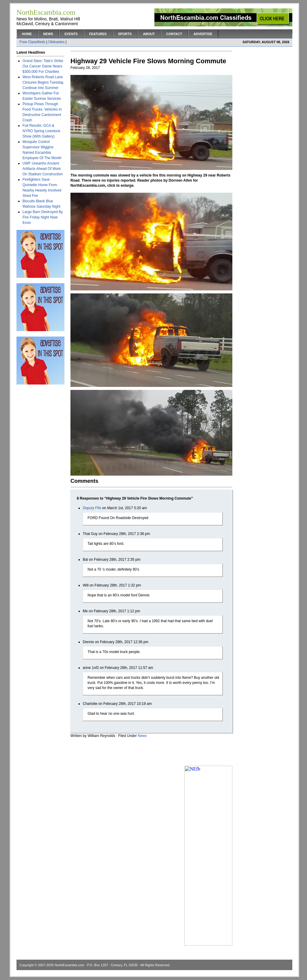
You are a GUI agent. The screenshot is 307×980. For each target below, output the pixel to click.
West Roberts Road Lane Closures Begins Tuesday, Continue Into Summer (43, 82)
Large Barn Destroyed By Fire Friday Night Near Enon (43, 217)
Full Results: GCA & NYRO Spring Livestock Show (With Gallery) (41, 131)
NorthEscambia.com (69, 965)
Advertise (203, 34)
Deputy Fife (92, 508)
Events (71, 34)
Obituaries (57, 42)
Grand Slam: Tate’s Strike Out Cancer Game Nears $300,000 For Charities (43, 66)
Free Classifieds (32, 42)
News (48, 34)
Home (27, 34)
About (149, 34)
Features (98, 34)
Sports (125, 34)
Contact (174, 34)
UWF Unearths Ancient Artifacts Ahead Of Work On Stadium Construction (43, 169)
